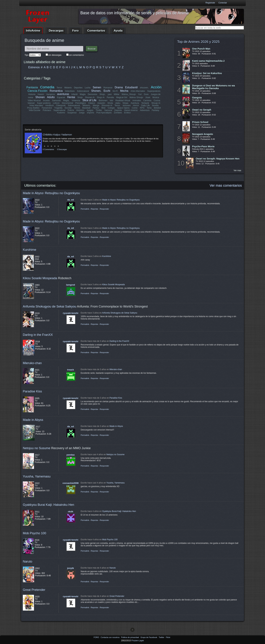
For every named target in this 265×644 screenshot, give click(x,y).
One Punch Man (201, 49)
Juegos (90, 110)
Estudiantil (131, 87)
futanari (31, 103)
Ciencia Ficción (38, 91)
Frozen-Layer (138, 641)
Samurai (108, 110)
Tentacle (145, 103)
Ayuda (118, 31)
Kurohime (30, 250)
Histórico (80, 110)
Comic (135, 108)
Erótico (127, 113)
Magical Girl (122, 97)
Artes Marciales (138, 91)
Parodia (110, 97)
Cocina (157, 101)
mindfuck (50, 105)
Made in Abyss (33, 420)
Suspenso (72, 113)
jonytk (70, 568)
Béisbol (157, 108)
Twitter (162, 637)
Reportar (94, 209)
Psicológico (81, 103)
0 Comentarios (48, 149)
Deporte (118, 110)
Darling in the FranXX (38, 335)
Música (156, 97)
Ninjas (125, 103)
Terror (59, 88)
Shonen (40, 97)
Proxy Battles (33, 108)
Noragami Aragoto (203, 134)
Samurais (56, 101)
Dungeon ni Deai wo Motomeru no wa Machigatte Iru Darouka (213, 87)
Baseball (86, 108)
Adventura (145, 110)
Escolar (68, 108)
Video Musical (34, 101)
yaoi (110, 94)
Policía (71, 110)
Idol (112, 101)
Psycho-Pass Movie (203, 146)
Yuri (140, 94)
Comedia (47, 87)
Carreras (147, 101)
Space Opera (123, 108)
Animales (137, 101)
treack (70, 370)
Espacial (61, 97)
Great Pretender (34, 590)
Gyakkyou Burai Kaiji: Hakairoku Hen (48, 505)
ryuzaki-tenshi (71, 313)
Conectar (223, 3)
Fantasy (155, 110)
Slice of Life (90, 100)
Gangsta (197, 98)
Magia (83, 94)
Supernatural (59, 110)
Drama (119, 87)
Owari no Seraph (202, 110)
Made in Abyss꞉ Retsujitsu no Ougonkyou (51, 193)
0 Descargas (62, 149)
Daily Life (146, 105)
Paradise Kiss (32, 391)
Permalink (85, 209)
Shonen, (96, 91)
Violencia (76, 101)
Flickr (168, 637)
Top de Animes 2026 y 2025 (198, 42)
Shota (110, 103)
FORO (97, 637)
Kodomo (61, 113)
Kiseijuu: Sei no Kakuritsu (207, 73)
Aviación (101, 103)
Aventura (135, 103)
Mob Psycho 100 (34, 533)
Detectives (70, 91)
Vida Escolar (35, 110)
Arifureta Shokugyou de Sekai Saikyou (50, 306)
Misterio (68, 88)
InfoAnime (33, 31)
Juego (82, 113)
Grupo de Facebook (149, 637)
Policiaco (47, 110)
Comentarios (96, 31)
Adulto (51, 97)
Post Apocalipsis (104, 113)
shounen (127, 105)
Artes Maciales (36, 105)
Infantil (74, 94)
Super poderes (44, 103)
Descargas (56, 31)
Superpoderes (154, 91)
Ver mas (237, 170)
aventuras (63, 94)
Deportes (78, 88)
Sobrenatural (83, 91)
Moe (103, 108)
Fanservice (47, 108)
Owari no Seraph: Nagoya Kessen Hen (217, 159)
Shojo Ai (101, 97)
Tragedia (58, 108)
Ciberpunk (61, 105)
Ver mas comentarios (226, 185)
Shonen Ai (90, 97)
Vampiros (50, 94)
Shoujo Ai (156, 103)
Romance (108, 88)
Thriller (99, 110)
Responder (104, 209)
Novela (155, 105)
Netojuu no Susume (37, 448)
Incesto (46, 101)
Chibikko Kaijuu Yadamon (57, 135)
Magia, (66, 101)
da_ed (71, 200)
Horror (136, 105)
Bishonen (103, 101)
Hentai (71, 97)
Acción (156, 87)
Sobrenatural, (74, 105)
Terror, (117, 105)
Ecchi (107, 91)
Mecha (124, 91)
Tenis (149, 108)
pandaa (71, 455)
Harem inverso (131, 110)
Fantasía (32, 87)
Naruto (28, 561)
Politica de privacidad (130, 637)
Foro (75, 31)
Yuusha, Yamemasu (37, 476)
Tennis (77, 108)
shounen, (144, 88)
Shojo (80, 97)
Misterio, (87, 105)
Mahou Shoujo (136, 97)
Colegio (111, 108)
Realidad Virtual (123, 101)
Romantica (56, 91)
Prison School (200, 122)
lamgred (71, 285)
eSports (90, 113)
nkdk (70, 512)
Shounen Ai (107, 105)
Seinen (97, 87)
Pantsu (96, 108)
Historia (32, 94)
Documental (68, 103)
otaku (118, 103)
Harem (41, 94)
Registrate (210, 3)
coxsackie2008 (71, 483)
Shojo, (102, 94)
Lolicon (56, 103)
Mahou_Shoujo (129, 94)
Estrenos (34, 67)
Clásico (92, 103)
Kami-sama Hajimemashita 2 (208, 61)
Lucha (88, 88)
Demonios (93, 94)
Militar (117, 94)
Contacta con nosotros (110, 637)
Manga (96, 105)
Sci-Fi (115, 91)
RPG (142, 108)
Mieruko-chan (32, 363)
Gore (146, 94)
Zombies (118, 113)
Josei (148, 97)
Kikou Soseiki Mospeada (40, 278)
